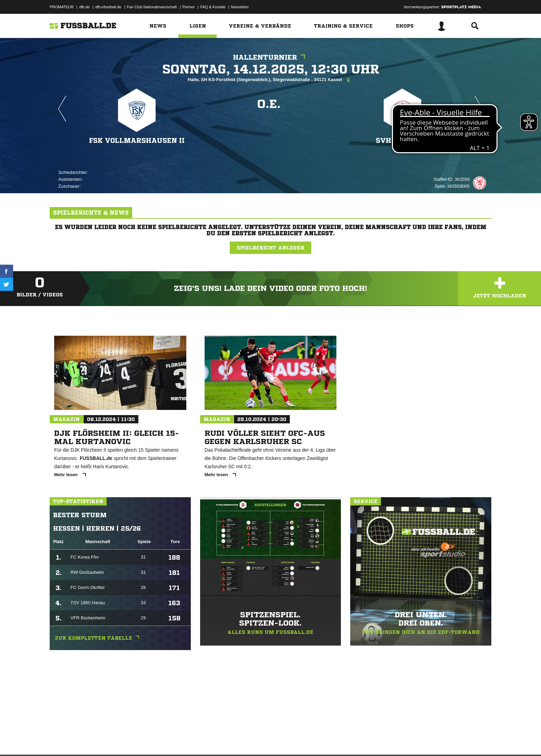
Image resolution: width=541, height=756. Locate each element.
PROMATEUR (62, 7)
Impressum (59, 740)
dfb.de (84, 7)
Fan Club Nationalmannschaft (152, 7)
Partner (189, 7)
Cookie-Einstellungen (252, 740)
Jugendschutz (174, 740)
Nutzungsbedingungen (136, 740)
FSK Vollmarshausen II (137, 140)
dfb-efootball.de (108, 7)
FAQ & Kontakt (213, 7)
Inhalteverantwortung (210, 740)
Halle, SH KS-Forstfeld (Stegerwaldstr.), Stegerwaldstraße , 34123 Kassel (270, 80)
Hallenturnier (271, 57)
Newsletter (240, 7)
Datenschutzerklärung (93, 740)
